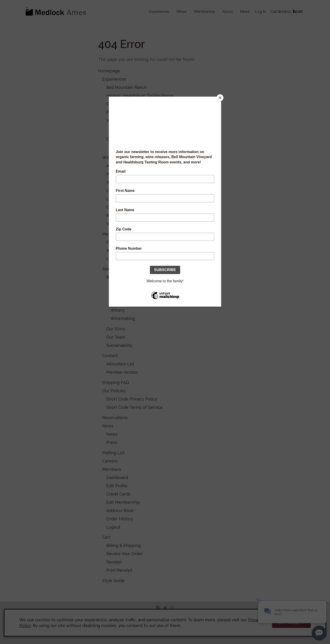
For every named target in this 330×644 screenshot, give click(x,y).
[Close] (220, 98)
